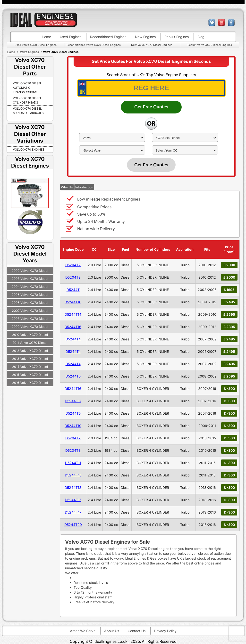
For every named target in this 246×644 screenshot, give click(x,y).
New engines (145, 37)
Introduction (84, 187)
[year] (112, 150)
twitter (212, 23)
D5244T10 (73, 302)
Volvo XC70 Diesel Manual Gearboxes (28, 111)
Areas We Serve (83, 631)
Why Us (67, 187)
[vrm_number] (151, 88)
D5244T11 (73, 463)
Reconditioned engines (108, 37)
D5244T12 (73, 487)
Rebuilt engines (177, 37)
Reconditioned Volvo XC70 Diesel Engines (94, 45)
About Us (112, 631)
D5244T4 (73, 339)
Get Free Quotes (151, 107)
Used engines (71, 37)
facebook (231, 23)
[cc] (185, 150)
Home (46, 37)
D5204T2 (73, 265)
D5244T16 (73, 327)
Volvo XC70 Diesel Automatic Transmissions (27, 88)
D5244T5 (73, 376)
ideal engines (43, 20)
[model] (185, 138)
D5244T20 (73, 525)
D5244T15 (73, 475)
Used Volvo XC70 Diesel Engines (36, 45)
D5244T (73, 290)
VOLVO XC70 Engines (29, 149)
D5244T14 (73, 314)
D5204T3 (73, 450)
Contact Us (137, 631)
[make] (112, 138)
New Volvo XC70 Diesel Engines (152, 45)
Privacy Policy (165, 631)
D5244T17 (73, 401)
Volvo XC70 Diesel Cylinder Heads (27, 100)
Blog (201, 37)
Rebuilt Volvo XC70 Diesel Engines (210, 45)
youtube (221, 23)
